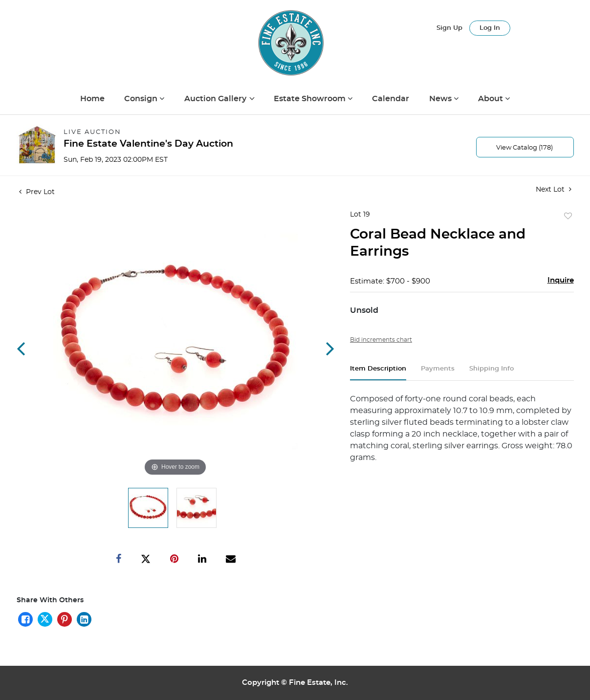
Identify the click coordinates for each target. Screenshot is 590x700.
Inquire (561, 280)
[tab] (378, 373)
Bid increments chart (381, 340)
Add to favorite (568, 217)
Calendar (391, 99)
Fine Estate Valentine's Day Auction (148, 144)
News (441, 99)
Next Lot (554, 189)
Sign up (449, 28)
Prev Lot (37, 192)
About (492, 99)
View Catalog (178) (524, 148)
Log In (490, 28)
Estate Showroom (311, 99)
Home (92, 99)
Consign (142, 99)
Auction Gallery (216, 99)
